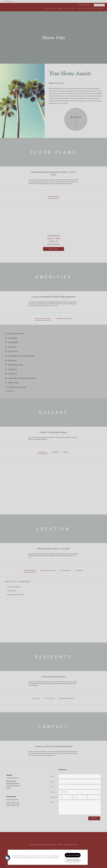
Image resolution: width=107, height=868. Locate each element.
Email (52, 782)
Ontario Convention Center (15, 595)
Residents (91, 9)
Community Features (64, 319)
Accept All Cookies (73, 855)
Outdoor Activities (48, 571)
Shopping (79, 571)
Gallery (72, 9)
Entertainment (30, 571)
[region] (48, 857)
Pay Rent (36, 698)
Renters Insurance (67, 698)
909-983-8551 (8, 1)
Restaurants (66, 571)
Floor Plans (51, 9)
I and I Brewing (12, 591)
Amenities (62, 9)
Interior (55, 452)
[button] (7, 858)
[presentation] (69, 819)
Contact (101, 9)
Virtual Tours (85, 5)
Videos (66, 452)
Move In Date (53, 797)
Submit (94, 818)
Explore (76, 117)
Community (43, 452)
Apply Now (99, 5)
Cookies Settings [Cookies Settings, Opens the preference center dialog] (73, 860)
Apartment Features (43, 319)
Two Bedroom (53, 197)
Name (51, 776)
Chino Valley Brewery (14, 587)
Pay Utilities (50, 698)
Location (81, 9)
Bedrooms (53, 792)
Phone (52, 787)
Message (52, 802)
